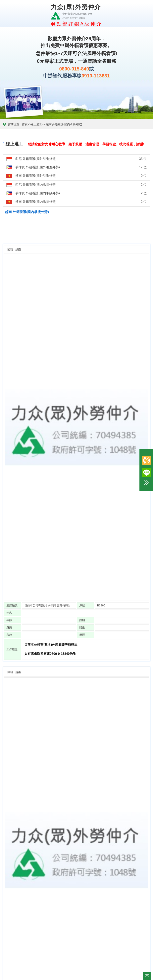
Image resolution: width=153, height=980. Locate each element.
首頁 (25, 124)
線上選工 (36, 124)
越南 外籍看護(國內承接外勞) (64, 124)
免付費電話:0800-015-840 (76, 14)
